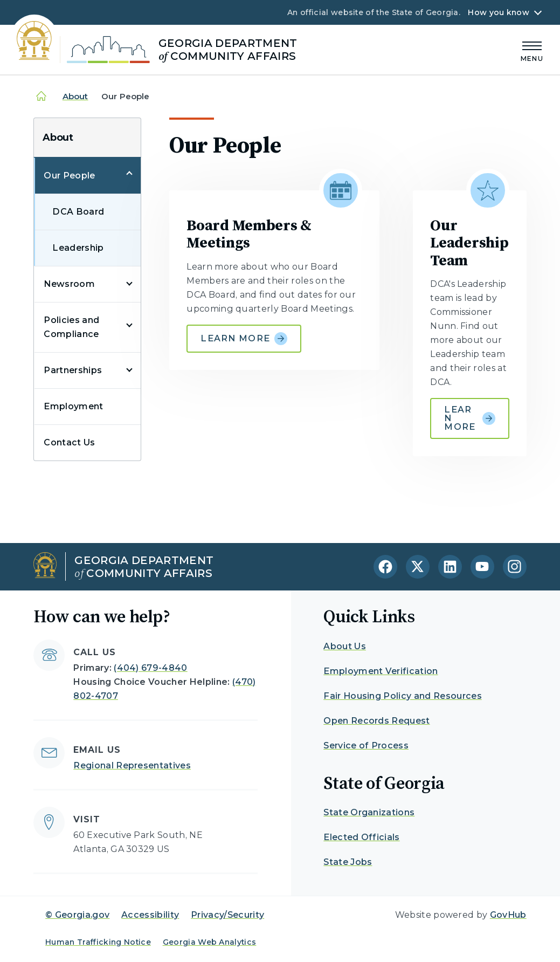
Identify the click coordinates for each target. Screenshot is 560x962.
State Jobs (348, 862)
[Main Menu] (532, 50)
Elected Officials (361, 837)
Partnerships (73, 370)
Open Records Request (376, 721)
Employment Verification (381, 671)
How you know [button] (498, 12)
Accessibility (150, 915)
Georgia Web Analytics (210, 942)
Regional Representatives (132, 765)
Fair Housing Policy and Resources (403, 696)
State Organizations (369, 812)
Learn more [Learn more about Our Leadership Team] (469, 418)
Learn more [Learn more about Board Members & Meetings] (244, 339)
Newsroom (69, 284)
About (75, 96)
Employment (73, 406)
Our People (69, 176)
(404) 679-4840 (150, 668)
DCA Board (78, 212)
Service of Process (366, 745)
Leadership (78, 248)
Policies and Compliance (71, 327)
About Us (345, 646)
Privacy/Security (227, 915)
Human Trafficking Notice (98, 942)
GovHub (508, 915)
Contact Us (69, 442)
